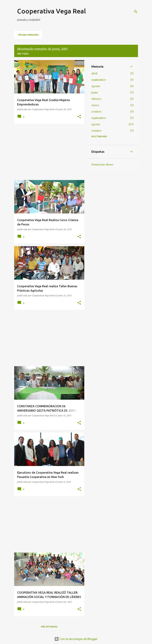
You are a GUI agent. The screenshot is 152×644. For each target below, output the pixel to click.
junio (95, 93)
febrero (96, 99)
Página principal (29, 35)
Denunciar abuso (102, 165)
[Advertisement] (48, 152)
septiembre (99, 80)
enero (95, 105)
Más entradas (49, 627)
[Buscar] (136, 12)
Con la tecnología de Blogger (76, 639)
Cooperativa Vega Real (52, 11)
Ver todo (23, 54)
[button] (79, 117)
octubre (96, 112)
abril (94, 73)
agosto (96, 86)
